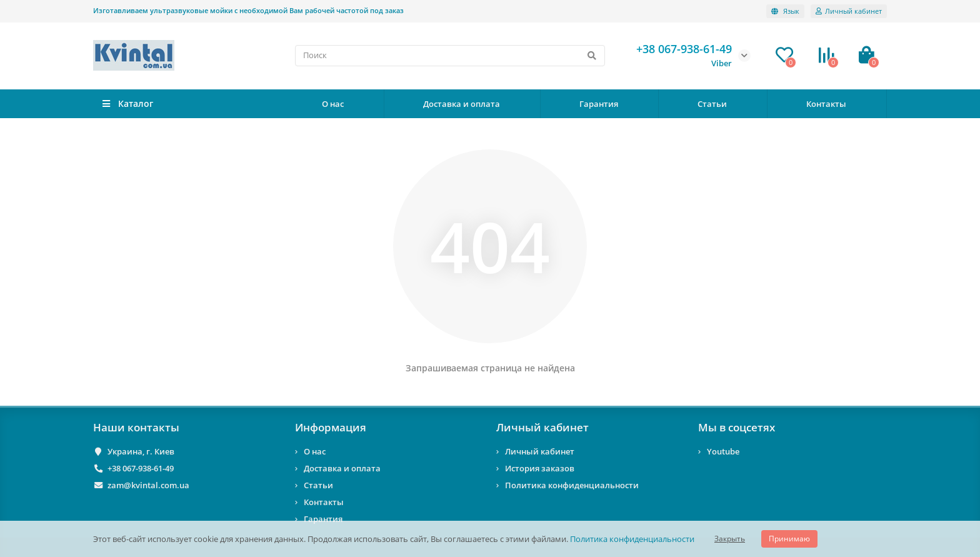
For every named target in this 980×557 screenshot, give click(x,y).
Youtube (723, 451)
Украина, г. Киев (141, 451)
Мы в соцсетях (737, 427)
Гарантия (599, 104)
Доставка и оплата (462, 104)
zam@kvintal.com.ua (148, 485)
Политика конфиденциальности (632, 539)
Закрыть (730, 539)
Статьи (712, 104)
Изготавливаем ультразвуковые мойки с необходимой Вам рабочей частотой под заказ (248, 10)
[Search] (450, 56)
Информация (331, 427)
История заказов (540, 468)
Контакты (826, 104)
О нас (333, 104)
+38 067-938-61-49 (141, 468)
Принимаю (789, 539)
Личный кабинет (542, 427)
